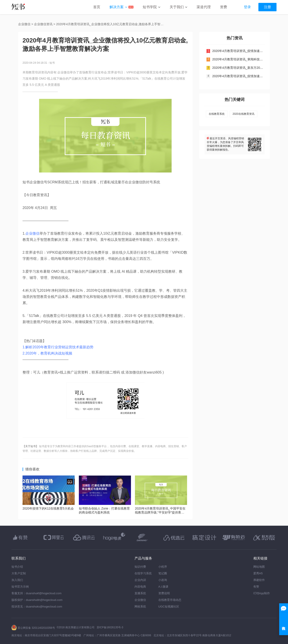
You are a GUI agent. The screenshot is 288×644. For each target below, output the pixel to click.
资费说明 (164, 593)
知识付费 (140, 567)
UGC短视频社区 (169, 607)
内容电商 (140, 587)
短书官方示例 (20, 587)
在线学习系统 (143, 573)
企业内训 (140, 580)
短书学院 (150, 7)
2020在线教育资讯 (243, 114)
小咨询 (163, 580)
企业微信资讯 (43, 24)
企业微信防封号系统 (144, 182)
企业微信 (24, 24)
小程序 (163, 567)
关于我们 (177, 7)
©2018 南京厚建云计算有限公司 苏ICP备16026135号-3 (90, 627)
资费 (224, 7)
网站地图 (259, 567)
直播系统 (140, 593)
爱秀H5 (258, 573)
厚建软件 (259, 580)
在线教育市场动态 (170, 600)
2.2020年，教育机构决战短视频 (47, 353)
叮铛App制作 (262, 593)
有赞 (256, 587)
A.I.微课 (163, 587)
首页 (97, 7)
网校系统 (140, 607)
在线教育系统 (217, 114)
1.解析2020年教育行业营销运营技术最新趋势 (58, 347)
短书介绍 (17, 567)
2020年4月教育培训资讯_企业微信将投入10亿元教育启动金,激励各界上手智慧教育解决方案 (111, 24)
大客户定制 (19, 573)
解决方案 (117, 7)
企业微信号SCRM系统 (47, 182)
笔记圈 (163, 573)
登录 (247, 7)
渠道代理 (204, 7)
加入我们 (17, 580)
